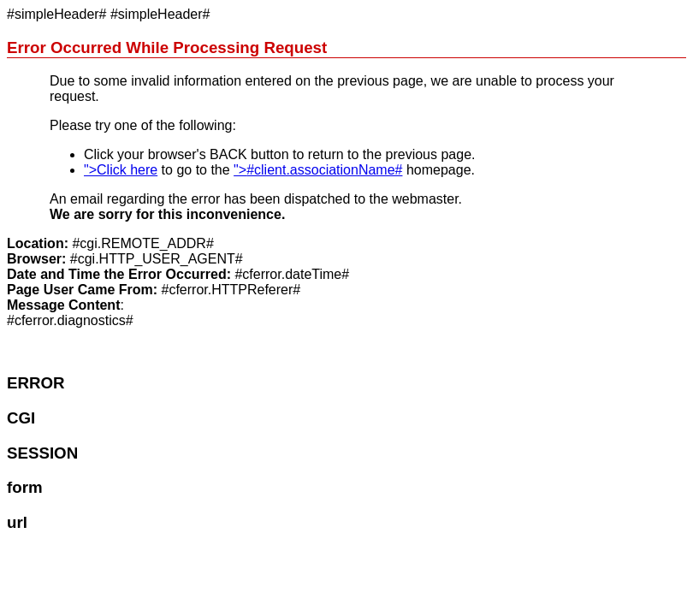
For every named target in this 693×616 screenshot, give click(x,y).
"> (318, 170)
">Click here (121, 170)
